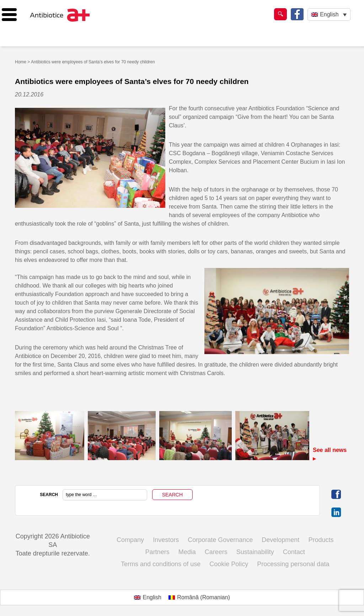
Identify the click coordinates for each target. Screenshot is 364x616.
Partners (157, 552)
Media (187, 552)
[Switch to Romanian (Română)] (199, 597)
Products (321, 540)
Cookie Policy (229, 564)
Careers (216, 552)
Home (21, 62)
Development (280, 540)
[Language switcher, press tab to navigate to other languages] (329, 14)
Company (130, 540)
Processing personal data (293, 564)
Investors (166, 540)
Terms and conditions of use (161, 564)
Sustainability (255, 552)
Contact (294, 552)
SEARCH (49, 495)
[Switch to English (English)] (148, 597)
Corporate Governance (220, 540)
